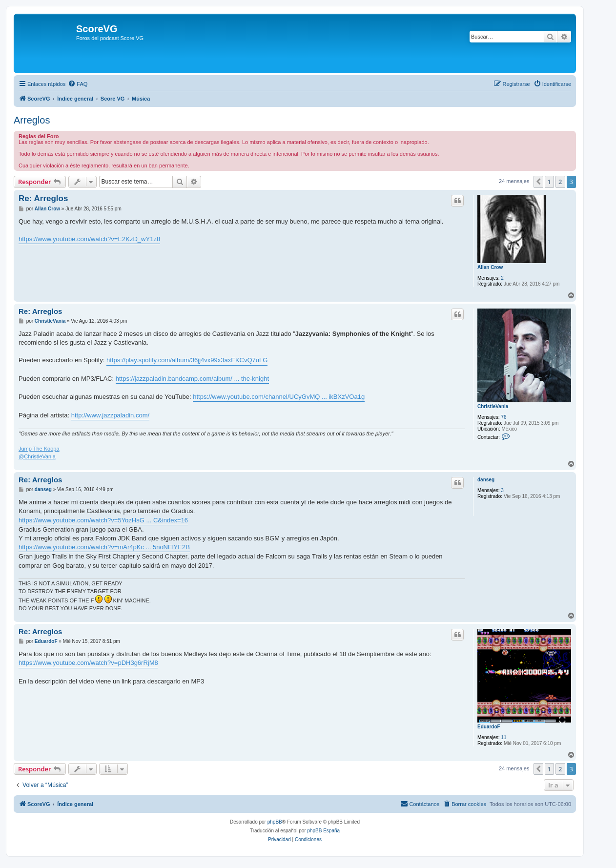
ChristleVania (493, 406)
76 (503, 417)
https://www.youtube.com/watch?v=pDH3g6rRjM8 (88, 663)
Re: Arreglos (43, 198)
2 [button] (560, 182)
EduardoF (489, 727)
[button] (538, 182)
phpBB (275, 822)
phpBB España (323, 831)
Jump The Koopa (39, 449)
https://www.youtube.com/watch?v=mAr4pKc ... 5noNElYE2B (104, 547)
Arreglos (32, 120)
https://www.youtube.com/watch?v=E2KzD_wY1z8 (89, 239)
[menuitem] (78, 84)
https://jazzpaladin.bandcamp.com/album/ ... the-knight (192, 379)
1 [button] (549, 182)
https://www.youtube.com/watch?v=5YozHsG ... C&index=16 (103, 520)
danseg (486, 480)
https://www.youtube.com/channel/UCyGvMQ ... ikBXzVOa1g (279, 397)
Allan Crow (490, 267)
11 (503, 737)
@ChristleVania (37, 456)
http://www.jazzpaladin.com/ (110, 415)
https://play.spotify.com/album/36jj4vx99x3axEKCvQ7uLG (187, 360)
